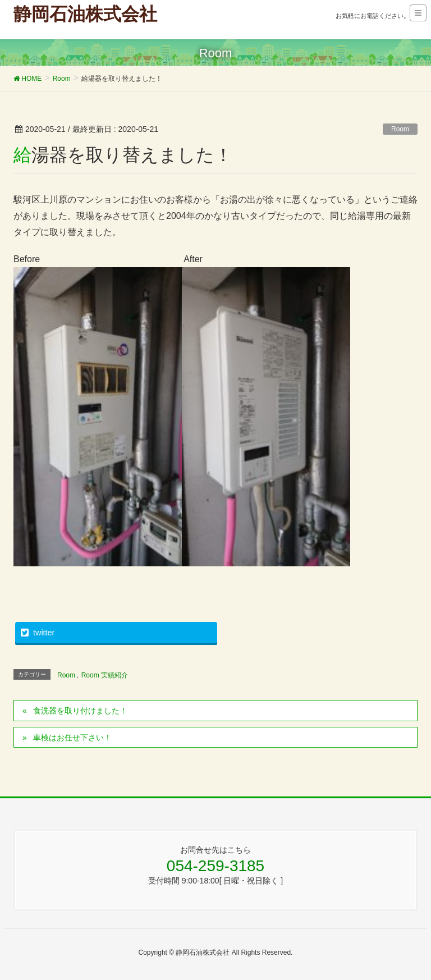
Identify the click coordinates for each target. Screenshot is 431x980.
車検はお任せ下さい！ (72, 738)
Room (400, 129)
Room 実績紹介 (105, 675)
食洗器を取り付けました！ (80, 711)
